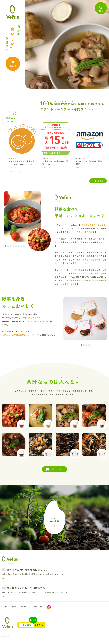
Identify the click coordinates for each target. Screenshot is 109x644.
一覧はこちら (98, 181)
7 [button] (21, 246)
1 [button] (5, 246)
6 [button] (18, 246)
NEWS (15, 607)
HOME (5, 607)
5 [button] (16, 246)
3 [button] (11, 246)
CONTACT (42, 607)
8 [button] (24, 246)
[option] (25, 147)
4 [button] (13, 246)
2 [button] (8, 246)
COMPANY (28, 607)
